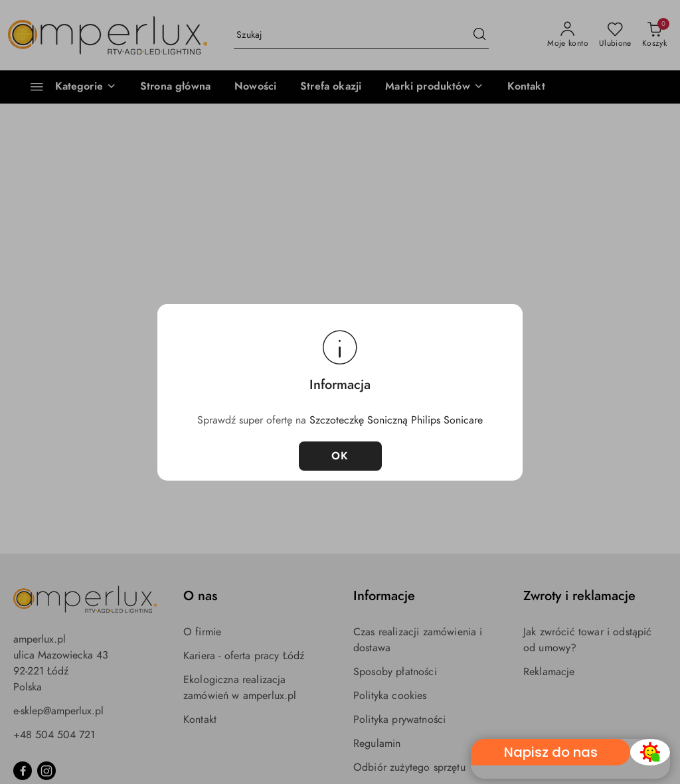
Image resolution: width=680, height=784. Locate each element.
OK (340, 456)
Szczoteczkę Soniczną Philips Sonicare (396, 420)
